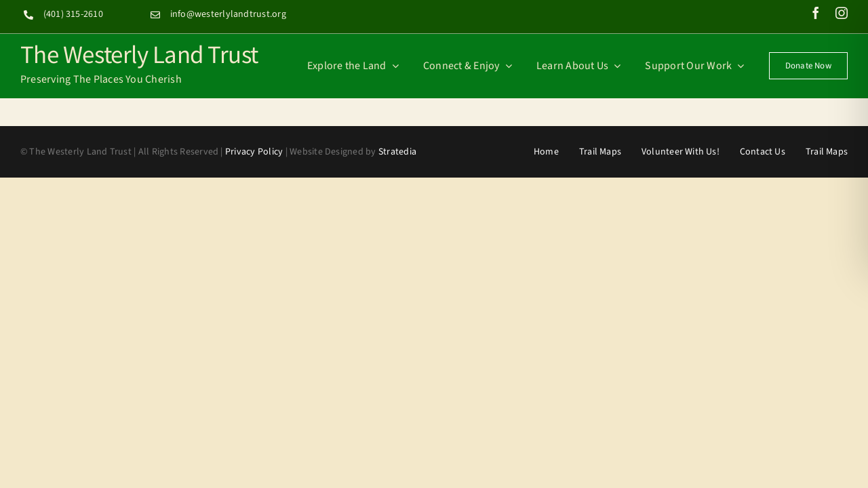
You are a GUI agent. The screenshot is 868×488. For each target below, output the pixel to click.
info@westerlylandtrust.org (228, 14)
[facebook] (816, 13)
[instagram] (842, 13)
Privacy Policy (254, 152)
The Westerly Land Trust (139, 54)
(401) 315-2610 (73, 14)
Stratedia (397, 152)
